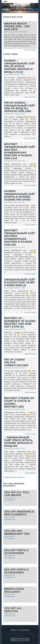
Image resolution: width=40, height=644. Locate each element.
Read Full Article (30, 97)
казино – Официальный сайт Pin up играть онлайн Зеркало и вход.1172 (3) (20, 66)
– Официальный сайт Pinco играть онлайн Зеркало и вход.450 (18, 442)
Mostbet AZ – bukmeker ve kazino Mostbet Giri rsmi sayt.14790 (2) (20, 322)
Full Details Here (10, 500)
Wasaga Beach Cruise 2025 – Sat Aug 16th (17, 26)
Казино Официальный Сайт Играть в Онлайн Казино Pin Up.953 (20, 195)
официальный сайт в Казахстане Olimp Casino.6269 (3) (20, 282)
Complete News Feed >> (14, 477)
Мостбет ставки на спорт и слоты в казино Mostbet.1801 (19, 402)
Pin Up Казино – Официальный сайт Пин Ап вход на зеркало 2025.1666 (20, 107)
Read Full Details (30, 50)
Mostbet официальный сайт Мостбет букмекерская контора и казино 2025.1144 (20, 151)
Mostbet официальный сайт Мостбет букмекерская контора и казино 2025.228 (20, 238)
